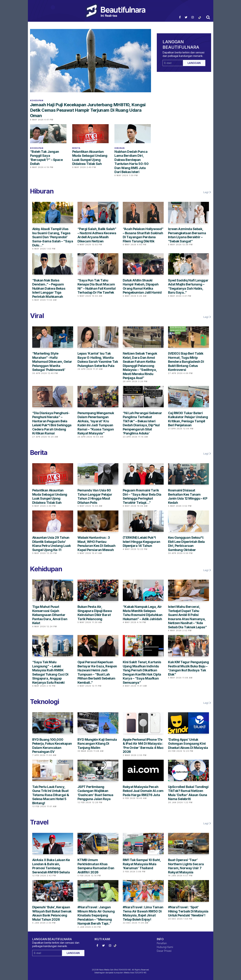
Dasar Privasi (164, 951)
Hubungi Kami (165, 947)
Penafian (162, 943)
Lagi (207, 192)
